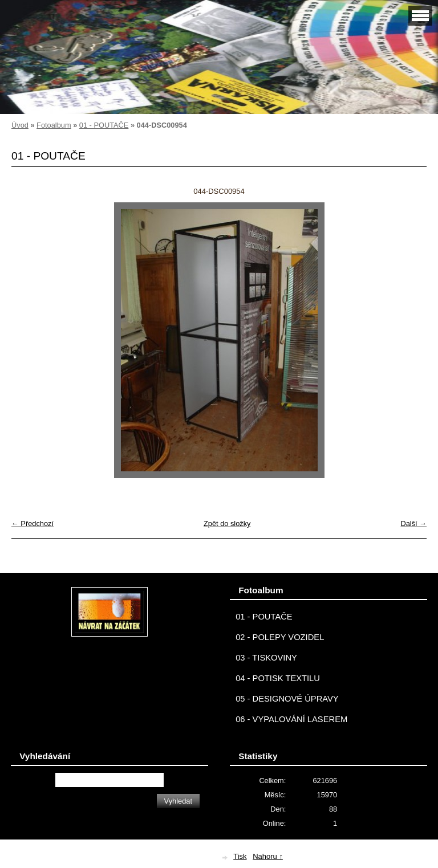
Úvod (20, 125)
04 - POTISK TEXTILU (278, 678)
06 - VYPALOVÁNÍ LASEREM (291, 719)
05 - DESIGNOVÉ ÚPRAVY (287, 699)
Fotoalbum (54, 125)
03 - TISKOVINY (266, 658)
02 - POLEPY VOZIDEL (280, 637)
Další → (413, 523)
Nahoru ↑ (268, 856)
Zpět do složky (227, 523)
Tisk (240, 856)
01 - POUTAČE (104, 125)
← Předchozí (33, 523)
